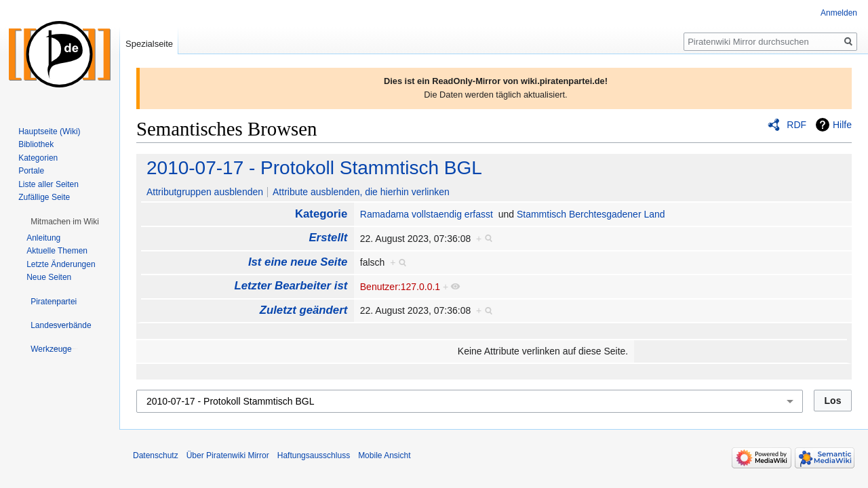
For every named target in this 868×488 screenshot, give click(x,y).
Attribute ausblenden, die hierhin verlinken (361, 192)
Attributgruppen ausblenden (205, 192)
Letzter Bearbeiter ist (291, 286)
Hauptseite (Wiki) (49, 131)
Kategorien (38, 158)
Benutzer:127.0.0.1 (400, 287)
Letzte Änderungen (61, 264)
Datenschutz (156, 455)
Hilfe (842, 125)
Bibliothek (36, 144)
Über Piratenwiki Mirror (228, 455)
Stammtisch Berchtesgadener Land (591, 214)
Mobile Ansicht (384, 455)
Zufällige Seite (44, 197)
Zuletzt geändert (304, 310)
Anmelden (839, 13)
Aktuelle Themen (57, 251)
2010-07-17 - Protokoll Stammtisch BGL (314, 168)
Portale (31, 171)
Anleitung (43, 238)
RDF (796, 125)
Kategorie (321, 214)
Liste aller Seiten (48, 184)
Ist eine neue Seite (298, 262)
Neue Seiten (49, 277)
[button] (65, 222)
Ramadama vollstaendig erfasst (427, 214)
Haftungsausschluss (314, 455)
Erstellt (328, 238)
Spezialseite (149, 44)
